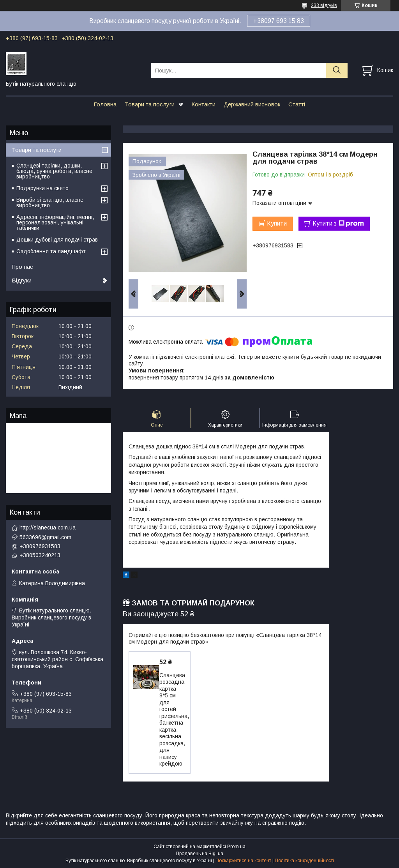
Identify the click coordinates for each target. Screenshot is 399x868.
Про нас (22, 267)
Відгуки (22, 280)
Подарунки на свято (42, 188)
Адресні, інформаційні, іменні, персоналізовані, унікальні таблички (55, 222)
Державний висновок (252, 104)
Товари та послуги (150, 104)
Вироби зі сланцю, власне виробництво (50, 203)
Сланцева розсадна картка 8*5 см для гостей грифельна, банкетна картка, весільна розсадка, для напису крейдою (174, 720)
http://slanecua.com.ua (48, 528)
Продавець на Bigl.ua (199, 854)
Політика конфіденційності (304, 861)
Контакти (203, 104)
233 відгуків (324, 5)
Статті (297, 104)
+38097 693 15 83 (279, 21)
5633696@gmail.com (45, 537)
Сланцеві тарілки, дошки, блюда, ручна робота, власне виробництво (54, 171)
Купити (277, 223)
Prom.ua (236, 847)
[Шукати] (337, 70)
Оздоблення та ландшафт (51, 251)
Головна (105, 104)
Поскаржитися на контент (243, 861)
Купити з (338, 224)
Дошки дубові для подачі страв (57, 240)
